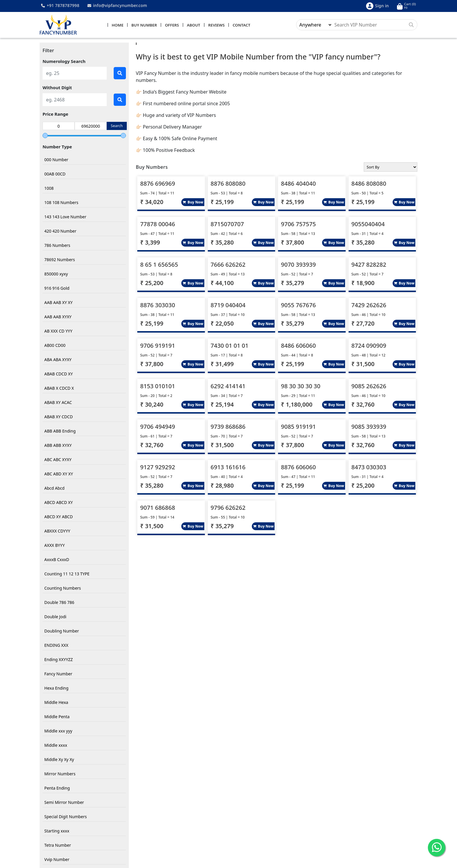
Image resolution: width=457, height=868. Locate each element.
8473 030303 (369, 468)
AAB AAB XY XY (58, 303)
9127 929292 (158, 468)
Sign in (377, 6)
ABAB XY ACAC (58, 403)
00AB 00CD (55, 174)
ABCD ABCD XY (59, 503)
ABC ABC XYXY (58, 460)
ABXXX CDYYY (57, 531)
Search (117, 126)
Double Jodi (55, 617)
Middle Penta (57, 717)
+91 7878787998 (60, 5)
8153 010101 (158, 387)
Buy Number (144, 25)
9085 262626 (369, 387)
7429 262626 (369, 306)
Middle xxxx (56, 745)
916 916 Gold (57, 288)
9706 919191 (158, 346)
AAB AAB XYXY (58, 317)
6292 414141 (228, 387)
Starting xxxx (57, 831)
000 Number (56, 160)
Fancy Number (58, 674)
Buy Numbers (152, 168)
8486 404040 (298, 184)
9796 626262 (228, 508)
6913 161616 (228, 468)
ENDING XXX (56, 645)
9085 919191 (298, 427)
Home (117, 25)
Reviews (216, 25)
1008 (49, 188)
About (194, 25)
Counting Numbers (63, 588)
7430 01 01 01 (230, 346)
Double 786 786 (59, 603)
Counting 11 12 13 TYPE (67, 574)
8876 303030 (158, 306)
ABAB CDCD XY (59, 374)
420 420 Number (60, 231)
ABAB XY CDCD (59, 417)
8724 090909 (369, 346)
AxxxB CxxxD (57, 560)
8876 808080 (228, 184)
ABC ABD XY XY (59, 474)
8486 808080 (369, 184)
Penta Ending (57, 788)
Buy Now (193, 203)
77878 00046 (158, 225)
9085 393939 (369, 427)
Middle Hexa (56, 703)
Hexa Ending (56, 688)
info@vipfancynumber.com (117, 5)
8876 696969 (158, 184)
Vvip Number (57, 860)
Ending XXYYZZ (59, 660)
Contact (241, 25)
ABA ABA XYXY (58, 360)
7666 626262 (228, 265)
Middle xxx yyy (58, 731)
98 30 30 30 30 (301, 387)
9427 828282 (369, 265)
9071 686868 (158, 508)
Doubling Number (62, 631)
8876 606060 (298, 468)
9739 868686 (228, 427)
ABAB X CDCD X (59, 388)
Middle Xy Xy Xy (59, 760)
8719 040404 (228, 306)
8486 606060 (298, 346)
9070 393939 (298, 265)
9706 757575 (298, 225)
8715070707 (227, 225)
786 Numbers (57, 246)
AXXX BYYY (55, 545)
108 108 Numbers (61, 203)
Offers (172, 25)
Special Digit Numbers (66, 817)
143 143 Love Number (65, 217)
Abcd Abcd (54, 488)
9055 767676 (298, 306)
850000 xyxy (56, 274)
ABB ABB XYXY (58, 446)
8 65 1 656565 (159, 265)
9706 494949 (158, 427)
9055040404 (368, 225)
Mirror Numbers (60, 774)
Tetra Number (58, 845)
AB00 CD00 (55, 346)
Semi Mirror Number (64, 803)
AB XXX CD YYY (58, 331)
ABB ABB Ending (60, 431)
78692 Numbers (60, 260)
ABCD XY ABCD (59, 517)
